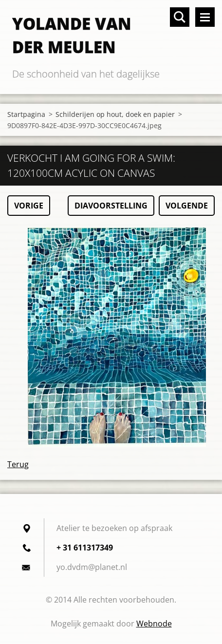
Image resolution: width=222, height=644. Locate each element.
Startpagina (26, 114)
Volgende (187, 206)
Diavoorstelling (111, 206)
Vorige (29, 206)
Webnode (154, 624)
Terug (18, 464)
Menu (205, 17)
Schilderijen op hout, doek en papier (115, 114)
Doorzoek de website (180, 17)
